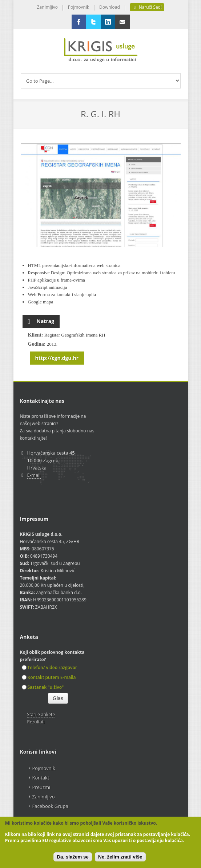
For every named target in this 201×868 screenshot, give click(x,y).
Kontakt (41, 778)
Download (110, 7)
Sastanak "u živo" (43, 687)
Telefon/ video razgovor (49, 667)
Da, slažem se (73, 857)
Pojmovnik (79, 7)
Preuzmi (41, 787)
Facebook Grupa (50, 806)
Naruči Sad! (147, 7)
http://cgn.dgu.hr (57, 358)
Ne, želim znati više (120, 857)
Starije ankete (41, 714)
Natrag (41, 320)
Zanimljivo (47, 7)
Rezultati (36, 722)
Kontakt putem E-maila (49, 677)
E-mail (34, 475)
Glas (58, 698)
